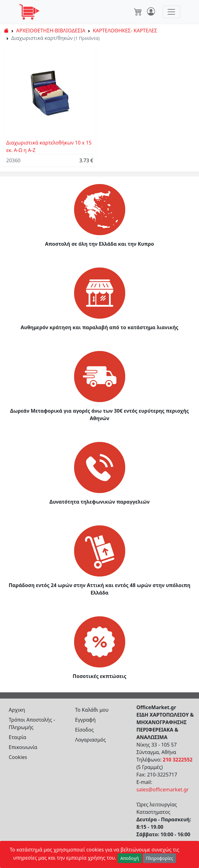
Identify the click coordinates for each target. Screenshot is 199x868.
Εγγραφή (85, 720)
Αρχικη (17, 710)
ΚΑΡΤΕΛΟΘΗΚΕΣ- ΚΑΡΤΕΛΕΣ (125, 31)
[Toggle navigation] (171, 12)
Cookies (18, 757)
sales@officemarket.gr (163, 790)
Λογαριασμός (90, 740)
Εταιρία (17, 737)
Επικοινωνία (23, 747)
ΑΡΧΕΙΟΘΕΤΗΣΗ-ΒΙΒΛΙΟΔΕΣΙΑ (51, 31)
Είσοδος (84, 730)
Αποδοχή (130, 858)
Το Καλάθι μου (92, 710)
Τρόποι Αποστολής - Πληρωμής (32, 723)
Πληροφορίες (159, 858)
